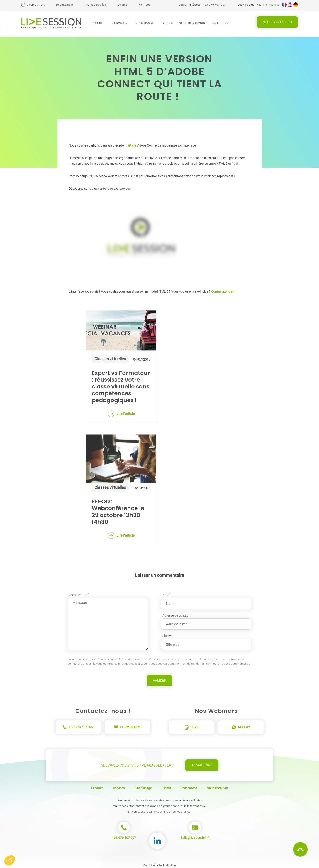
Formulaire (127, 725)
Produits (99, 23)
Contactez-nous (222, 289)
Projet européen (96, 5)
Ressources (221, 23)
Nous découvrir (192, 23)
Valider (160, 679)
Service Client (36, 5)
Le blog (123, 5)
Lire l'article (121, 412)
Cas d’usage (146, 23)
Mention (171, 863)
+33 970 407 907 (214, 5)
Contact (144, 5)
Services (121, 23)
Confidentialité (153, 863)
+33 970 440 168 (268, 5)
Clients (168, 23)
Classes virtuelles (110, 357)
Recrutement (65, 5)
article (132, 143)
